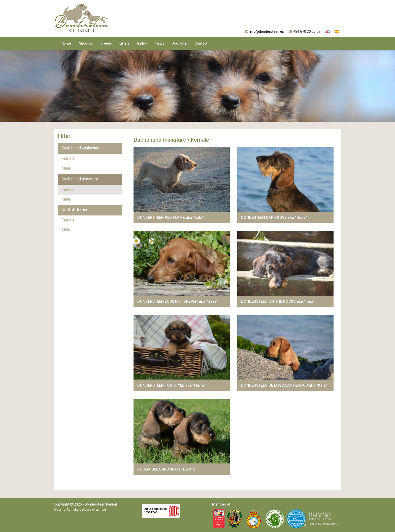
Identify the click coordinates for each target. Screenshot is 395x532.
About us (86, 43)
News (160, 43)
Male (66, 168)
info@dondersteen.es (267, 32)
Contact (201, 43)
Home (66, 43)
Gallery (142, 43)
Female (68, 158)
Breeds (106, 43)
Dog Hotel (179, 43)
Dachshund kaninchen (80, 148)
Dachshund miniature (80, 179)
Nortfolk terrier (74, 210)
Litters (124, 43)
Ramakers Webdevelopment (86, 510)
